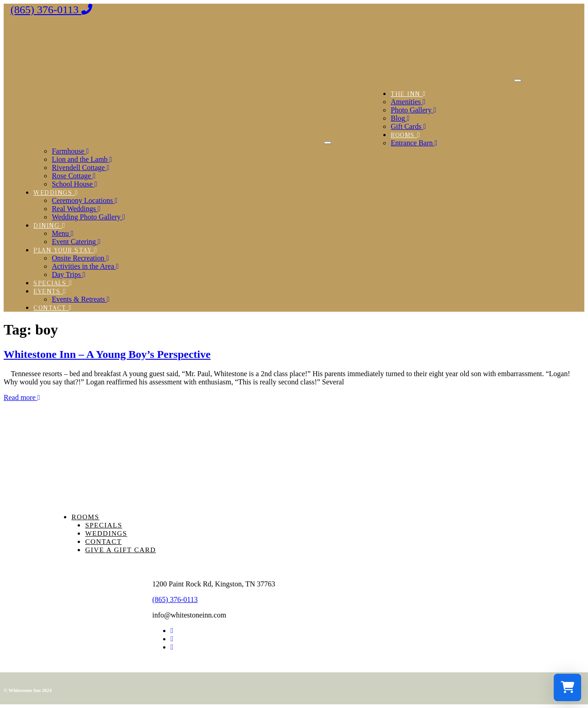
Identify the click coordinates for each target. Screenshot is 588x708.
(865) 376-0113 (175, 599)
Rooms (85, 517)
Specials (103, 525)
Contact (103, 542)
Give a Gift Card (120, 550)
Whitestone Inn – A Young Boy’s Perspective (107, 354)
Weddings (106, 533)
